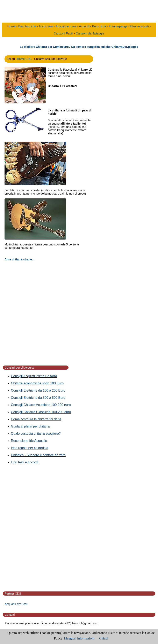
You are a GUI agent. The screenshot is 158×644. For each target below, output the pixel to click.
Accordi (84, 26)
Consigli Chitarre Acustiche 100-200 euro (41, 405)
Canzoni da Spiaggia (90, 33)
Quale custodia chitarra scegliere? (36, 434)
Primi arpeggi (117, 26)
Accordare (46, 26)
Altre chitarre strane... (19, 259)
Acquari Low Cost (16, 604)
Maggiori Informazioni (79, 638)
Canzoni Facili (63, 33)
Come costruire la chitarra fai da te (36, 419)
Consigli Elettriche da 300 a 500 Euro (38, 398)
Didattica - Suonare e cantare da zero (38, 455)
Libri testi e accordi (25, 462)
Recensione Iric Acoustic (29, 441)
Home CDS (24, 59)
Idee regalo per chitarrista (30, 448)
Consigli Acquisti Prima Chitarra (34, 376)
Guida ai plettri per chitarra (30, 426)
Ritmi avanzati (139, 26)
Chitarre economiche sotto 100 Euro (37, 383)
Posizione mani (66, 26)
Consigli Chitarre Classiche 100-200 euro (41, 412)
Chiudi (104, 638)
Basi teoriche (27, 26)
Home (11, 26)
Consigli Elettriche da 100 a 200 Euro (38, 390)
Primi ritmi (99, 26)
